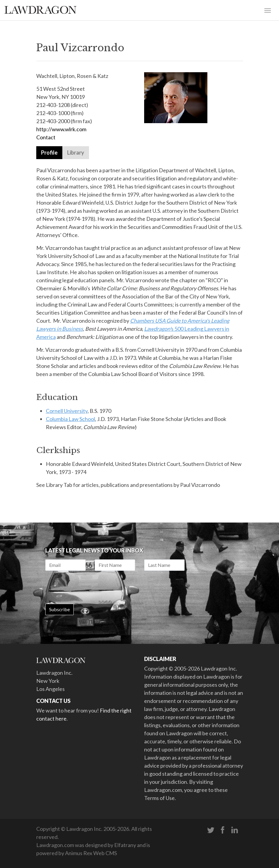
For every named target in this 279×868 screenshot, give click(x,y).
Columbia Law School (70, 419)
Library (76, 153)
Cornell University (67, 411)
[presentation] (91, 587)
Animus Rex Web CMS (91, 853)
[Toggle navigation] (268, 10)
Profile (49, 153)
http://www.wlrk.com (62, 129)
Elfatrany (125, 845)
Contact (46, 137)
